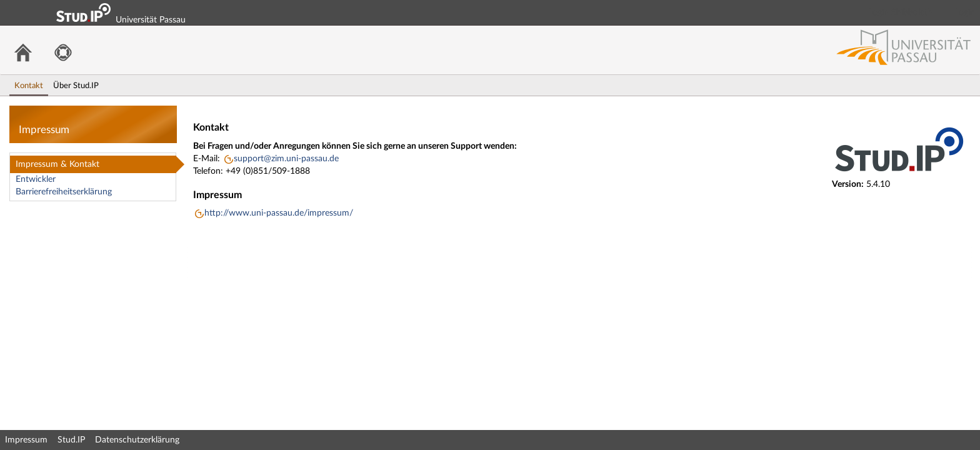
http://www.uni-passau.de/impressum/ (279, 213)
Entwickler (36, 179)
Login (965, 12)
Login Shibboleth (901, 12)
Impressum (26, 440)
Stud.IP (71, 440)
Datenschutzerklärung (137, 440)
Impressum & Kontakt (57, 164)
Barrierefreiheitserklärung (64, 192)
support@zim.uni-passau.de (286, 159)
